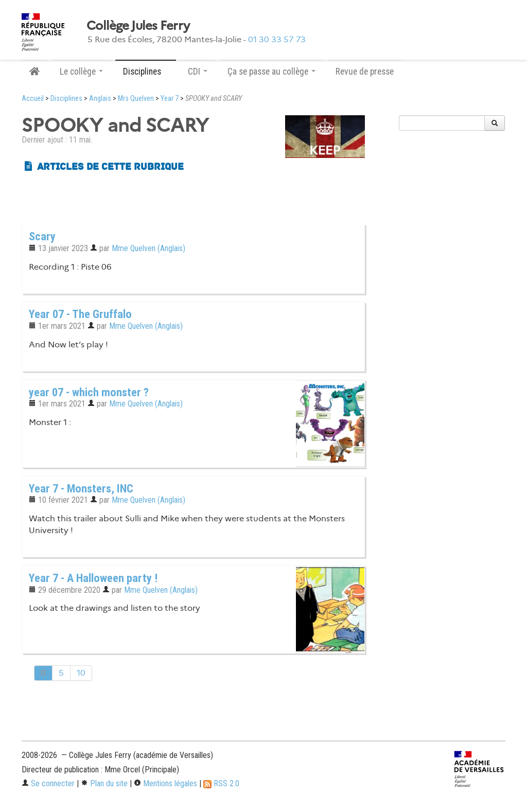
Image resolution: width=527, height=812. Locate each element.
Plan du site (104, 783)
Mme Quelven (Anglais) (148, 248)
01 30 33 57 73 (277, 39)
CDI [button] (198, 72)
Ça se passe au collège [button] (271, 72)
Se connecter (48, 783)
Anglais (100, 99)
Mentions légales (165, 783)
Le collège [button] (81, 72)
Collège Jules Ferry (138, 26)
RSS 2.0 (221, 783)
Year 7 (170, 99)
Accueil (33, 99)
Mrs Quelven (136, 99)
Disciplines (66, 99)
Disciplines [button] (146, 72)
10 (81, 673)
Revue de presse (365, 72)
